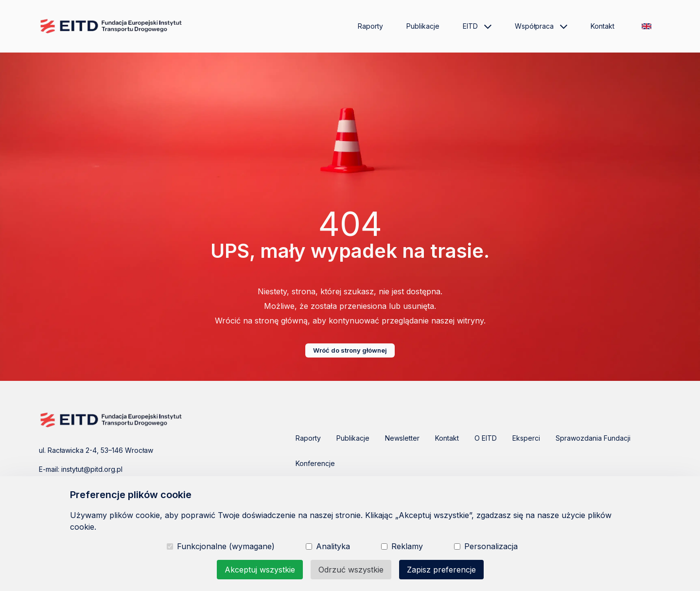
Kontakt (603, 26)
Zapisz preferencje (441, 570)
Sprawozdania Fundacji (593, 438)
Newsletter (402, 438)
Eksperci (526, 438)
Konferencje (315, 463)
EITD (477, 26)
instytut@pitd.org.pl (92, 469)
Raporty (370, 26)
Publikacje (423, 26)
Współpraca (541, 26)
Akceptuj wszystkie (260, 570)
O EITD (486, 438)
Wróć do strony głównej (350, 350)
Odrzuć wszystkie (351, 570)
